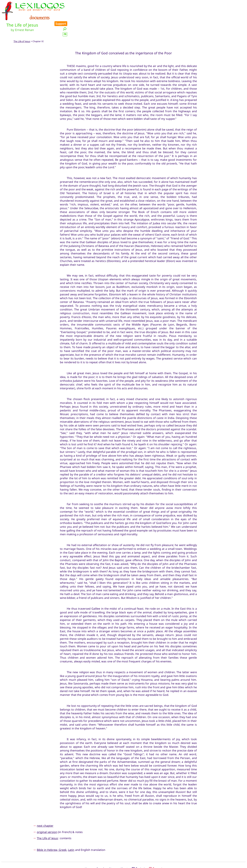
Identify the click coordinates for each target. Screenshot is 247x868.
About (124, 853)
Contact (138, 853)
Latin (71, 835)
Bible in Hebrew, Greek (52, 835)
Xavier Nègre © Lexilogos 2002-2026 (123, 859)
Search (101, 853)
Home (89, 853)
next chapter (45, 810)
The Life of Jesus (22, 26)
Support (238, 4)
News (113, 853)
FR (242, 14)
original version (47, 817)
